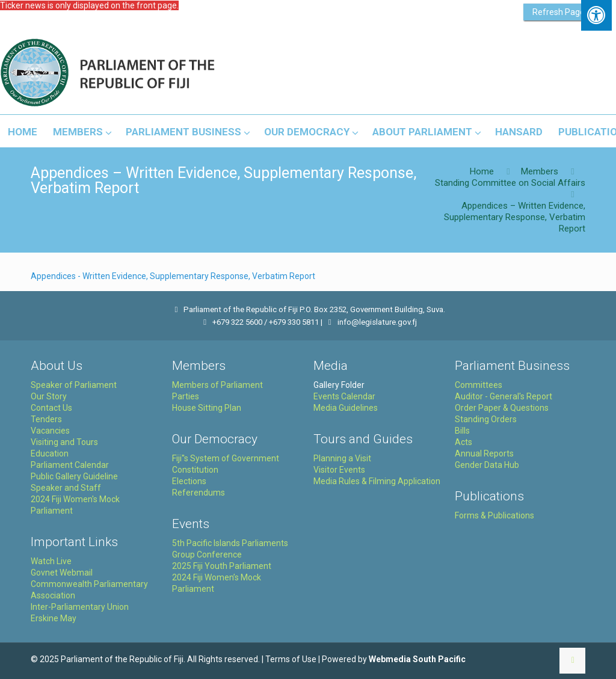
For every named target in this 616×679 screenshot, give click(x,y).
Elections (189, 481)
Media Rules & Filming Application (377, 481)
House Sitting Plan (207, 408)
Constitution (195, 470)
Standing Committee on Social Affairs (510, 183)
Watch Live (51, 561)
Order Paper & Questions (502, 408)
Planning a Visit (342, 458)
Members (540, 171)
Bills (462, 431)
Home (482, 171)
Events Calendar (344, 396)
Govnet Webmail (62, 573)
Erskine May (54, 618)
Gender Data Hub (487, 465)
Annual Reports (484, 453)
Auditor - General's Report (504, 396)
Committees (479, 385)
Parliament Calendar (70, 465)
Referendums (199, 493)
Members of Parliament (217, 385)
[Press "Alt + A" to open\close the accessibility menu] (596, 15)
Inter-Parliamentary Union (80, 607)
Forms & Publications (494, 515)
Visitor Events (339, 470)
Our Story (49, 396)
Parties (186, 396)
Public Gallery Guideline (74, 476)
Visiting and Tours (64, 442)
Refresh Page (559, 12)
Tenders (46, 419)
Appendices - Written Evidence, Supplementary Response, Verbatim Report (173, 276)
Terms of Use (291, 659)
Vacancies (50, 431)
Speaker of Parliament (74, 385)
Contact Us (51, 408)
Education (50, 453)
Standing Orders (486, 419)
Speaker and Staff (66, 488)
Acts (464, 442)
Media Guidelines (346, 408)
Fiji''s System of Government (226, 458)
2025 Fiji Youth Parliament (222, 566)
